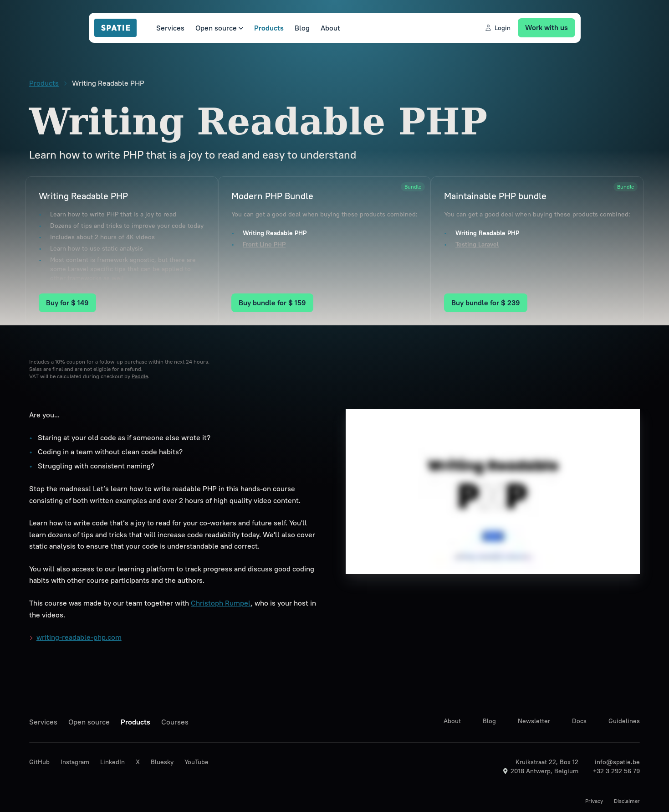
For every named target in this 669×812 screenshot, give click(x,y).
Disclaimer (627, 801)
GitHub (39, 762)
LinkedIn (112, 762)
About (330, 28)
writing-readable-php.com (76, 637)
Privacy (594, 801)
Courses (175, 722)
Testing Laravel (477, 244)
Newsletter (534, 721)
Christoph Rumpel (221, 603)
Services (170, 28)
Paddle (140, 376)
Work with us (546, 27)
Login (498, 28)
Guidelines (624, 721)
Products (269, 28)
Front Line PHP (264, 244)
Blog (302, 28)
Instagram (75, 762)
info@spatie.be (617, 762)
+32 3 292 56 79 (616, 771)
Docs (579, 721)
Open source (219, 28)
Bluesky (162, 762)
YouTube (197, 762)
